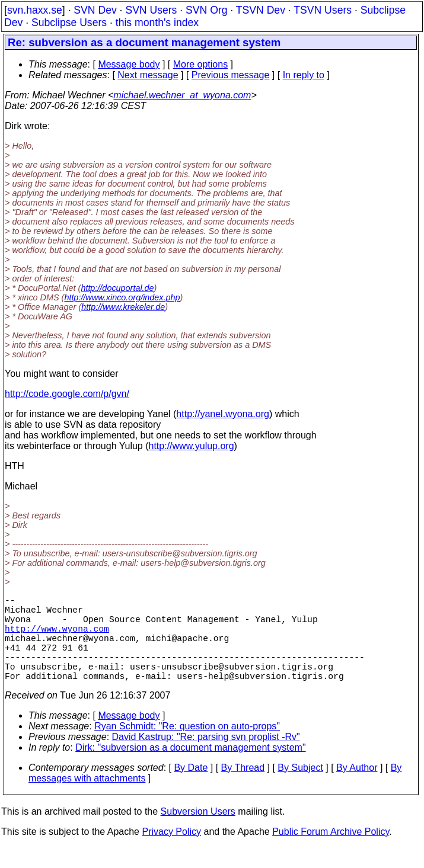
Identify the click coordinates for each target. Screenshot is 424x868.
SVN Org (206, 10)
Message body (129, 64)
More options (201, 64)
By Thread (243, 789)
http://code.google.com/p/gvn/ (67, 394)
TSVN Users (323, 10)
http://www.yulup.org (192, 446)
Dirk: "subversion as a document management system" (190, 769)
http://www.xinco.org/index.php (122, 297)
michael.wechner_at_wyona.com (182, 95)
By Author (357, 789)
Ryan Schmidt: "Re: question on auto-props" (187, 747)
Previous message (231, 75)
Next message (148, 75)
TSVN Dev (261, 10)
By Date (191, 789)
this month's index (157, 23)
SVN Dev (95, 10)
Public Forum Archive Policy (331, 853)
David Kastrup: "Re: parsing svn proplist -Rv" (206, 758)
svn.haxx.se (35, 10)
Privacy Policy (171, 853)
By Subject (300, 789)
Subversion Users (198, 833)
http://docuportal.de (117, 288)
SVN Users (151, 10)
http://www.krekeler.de (123, 307)
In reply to (304, 75)
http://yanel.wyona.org (223, 414)
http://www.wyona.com (57, 638)
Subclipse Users (69, 23)
